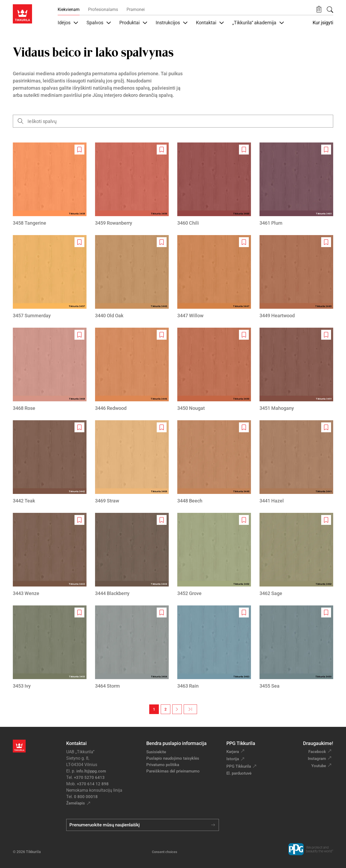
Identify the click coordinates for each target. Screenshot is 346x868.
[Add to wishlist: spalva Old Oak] (162, 242)
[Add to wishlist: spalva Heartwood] (326, 242)
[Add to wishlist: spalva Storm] (162, 613)
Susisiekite (156, 752)
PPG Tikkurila (239, 766)
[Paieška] (330, 10)
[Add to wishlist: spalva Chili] (244, 150)
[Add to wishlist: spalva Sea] (326, 613)
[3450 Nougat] (214, 370)
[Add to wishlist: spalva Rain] (244, 613)
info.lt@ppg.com (91, 771)
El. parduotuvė (239, 773)
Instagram (317, 759)
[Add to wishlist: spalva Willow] (244, 242)
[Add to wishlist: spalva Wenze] (79, 520)
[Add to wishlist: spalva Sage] (326, 520)
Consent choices (165, 852)
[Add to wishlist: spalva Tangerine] (79, 150)
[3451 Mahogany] (296, 370)
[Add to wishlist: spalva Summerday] (79, 242)
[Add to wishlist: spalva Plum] (326, 150)
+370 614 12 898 (93, 784)
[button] (319, 9)
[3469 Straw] (132, 462)
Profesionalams (103, 9)
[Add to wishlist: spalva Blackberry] (162, 520)
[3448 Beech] (214, 462)
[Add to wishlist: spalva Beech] (244, 427)
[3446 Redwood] (132, 370)
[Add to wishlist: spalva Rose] (79, 335)
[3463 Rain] (214, 647)
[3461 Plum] (296, 185)
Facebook (317, 752)
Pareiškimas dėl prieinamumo (174, 771)
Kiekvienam (69, 9)
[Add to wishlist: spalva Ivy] (79, 613)
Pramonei (136, 9)
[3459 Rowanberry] (132, 185)
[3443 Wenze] (50, 555)
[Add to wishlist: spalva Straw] (162, 427)
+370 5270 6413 (89, 778)
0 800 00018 (86, 797)
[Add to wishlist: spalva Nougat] (244, 335)
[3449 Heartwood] (296, 277)
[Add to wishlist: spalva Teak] (79, 427)
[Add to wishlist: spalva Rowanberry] (162, 150)
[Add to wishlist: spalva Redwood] (162, 335)
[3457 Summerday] (50, 277)
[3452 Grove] (214, 555)
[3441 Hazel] (296, 462)
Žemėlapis (76, 803)
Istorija (233, 759)
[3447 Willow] (214, 277)
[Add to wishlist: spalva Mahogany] (326, 335)
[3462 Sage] (296, 555)
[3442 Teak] (50, 462)
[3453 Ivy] (50, 647)
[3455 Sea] (296, 647)
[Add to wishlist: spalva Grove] (244, 520)
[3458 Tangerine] (50, 185)
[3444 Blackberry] (132, 555)
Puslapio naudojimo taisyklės (173, 758)
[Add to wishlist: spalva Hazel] (326, 427)
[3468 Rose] (50, 370)
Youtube (319, 766)
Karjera (233, 752)
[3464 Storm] (132, 647)
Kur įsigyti (323, 23)
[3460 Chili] (214, 185)
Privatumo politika (163, 765)
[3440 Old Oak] (132, 277)
